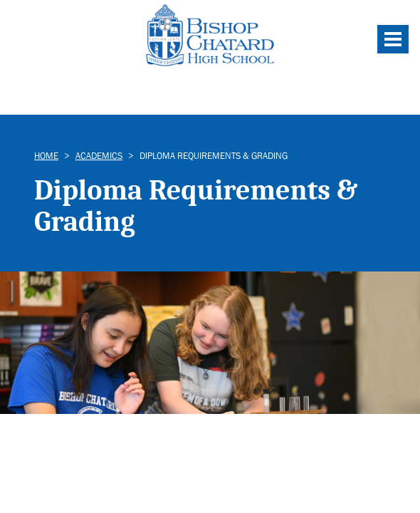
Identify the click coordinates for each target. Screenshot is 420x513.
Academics (99, 156)
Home (46, 156)
